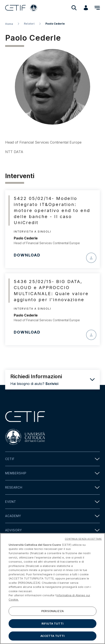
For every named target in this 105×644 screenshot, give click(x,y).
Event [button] (52, 502)
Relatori (29, 24)
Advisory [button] (52, 530)
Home (9, 24)
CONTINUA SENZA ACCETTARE (83, 541)
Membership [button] (52, 473)
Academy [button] (52, 516)
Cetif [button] (52, 459)
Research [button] (52, 487)
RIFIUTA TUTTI (52, 625)
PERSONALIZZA (52, 613)
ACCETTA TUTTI (53, 638)
